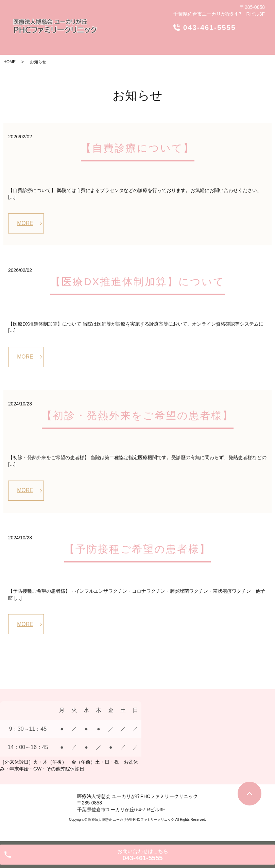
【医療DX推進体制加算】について (138, 282)
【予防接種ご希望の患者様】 (137, 550)
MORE (25, 223)
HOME (10, 62)
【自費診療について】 (138, 148)
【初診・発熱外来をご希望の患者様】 (138, 416)
